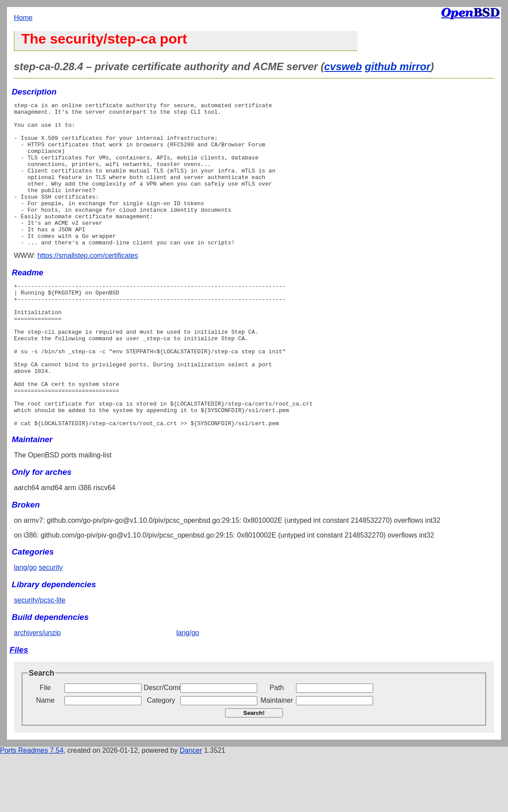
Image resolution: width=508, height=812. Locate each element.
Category (161, 758)
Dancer (191, 808)
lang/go (25, 625)
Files (19, 707)
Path (277, 745)
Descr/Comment (161, 745)
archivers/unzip (37, 690)
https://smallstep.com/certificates (88, 284)
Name (45, 758)
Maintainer (277, 758)
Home (23, 18)
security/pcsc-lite (40, 658)
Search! (254, 770)
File (45, 745)
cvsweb (343, 66)
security (51, 625)
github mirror (398, 66)
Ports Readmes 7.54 (32, 808)
